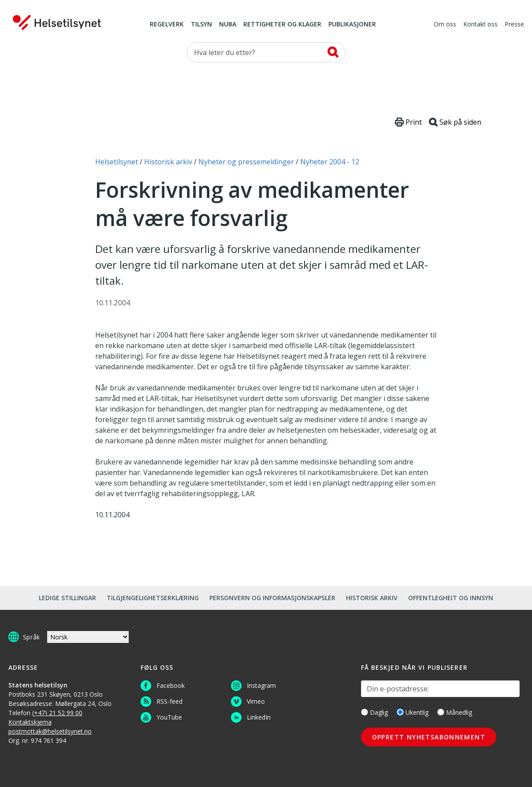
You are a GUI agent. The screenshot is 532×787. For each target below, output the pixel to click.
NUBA (228, 25)
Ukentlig (413, 712)
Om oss (445, 25)
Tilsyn (201, 25)
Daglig (374, 712)
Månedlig (455, 712)
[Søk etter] (266, 52)
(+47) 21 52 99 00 (57, 713)
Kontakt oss (480, 25)
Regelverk (167, 25)
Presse (514, 25)
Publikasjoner (352, 25)
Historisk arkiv (372, 598)
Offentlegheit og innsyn (451, 598)
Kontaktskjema (30, 722)
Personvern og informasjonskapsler (272, 598)
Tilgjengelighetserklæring (153, 598)
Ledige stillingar (67, 598)
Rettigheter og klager (282, 25)
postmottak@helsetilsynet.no (50, 731)
